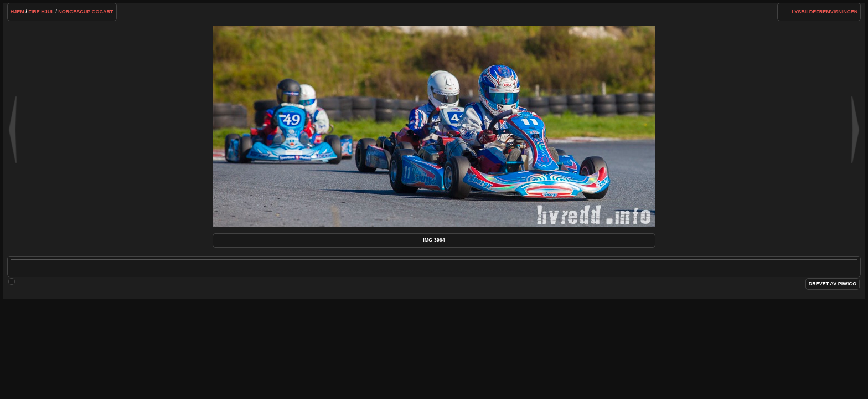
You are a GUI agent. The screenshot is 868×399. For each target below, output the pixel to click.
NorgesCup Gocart (86, 12)
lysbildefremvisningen (825, 12)
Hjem (17, 12)
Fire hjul (41, 12)
